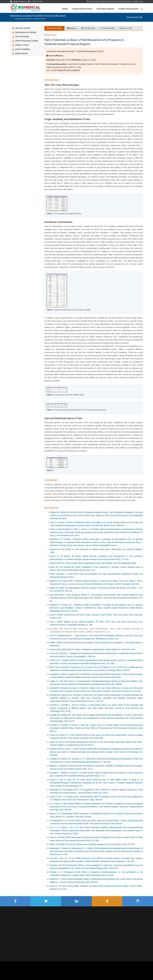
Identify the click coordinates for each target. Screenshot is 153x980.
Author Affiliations (55, 56)
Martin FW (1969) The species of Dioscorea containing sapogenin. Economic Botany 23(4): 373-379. (92, 844)
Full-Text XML (107, 28)
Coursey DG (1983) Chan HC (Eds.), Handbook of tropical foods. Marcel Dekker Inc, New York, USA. (93, 649)
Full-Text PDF (88, 28)
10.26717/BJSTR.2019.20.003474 (65, 70)
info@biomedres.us (19, 2)
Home (65, 9)
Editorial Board (105, 9)
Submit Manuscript (129, 9)
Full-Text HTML (54, 28)
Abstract (72, 28)
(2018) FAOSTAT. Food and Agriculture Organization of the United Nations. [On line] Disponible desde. (93, 563)
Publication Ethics (82, 9)
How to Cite (126, 28)
